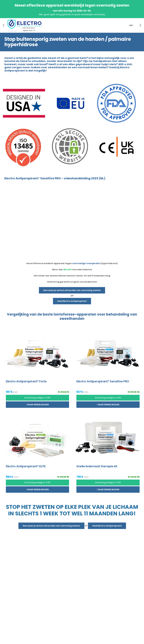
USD (131, 25)
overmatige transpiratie (86, 263)
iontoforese (64, 314)
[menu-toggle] (4, 25)
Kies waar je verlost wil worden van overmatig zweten (72, 290)
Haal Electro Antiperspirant (72, 301)
